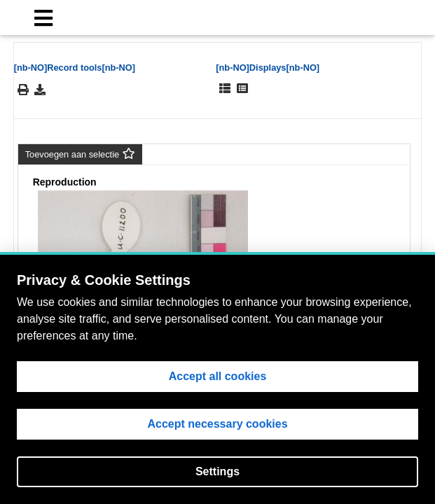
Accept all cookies (218, 376)
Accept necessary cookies (217, 424)
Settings (217, 471)
